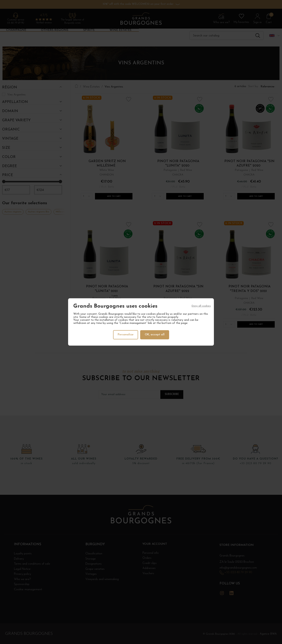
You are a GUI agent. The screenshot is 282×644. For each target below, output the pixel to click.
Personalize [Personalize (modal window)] (125, 335)
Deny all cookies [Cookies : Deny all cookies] (201, 307)
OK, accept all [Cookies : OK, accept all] (155, 335)
